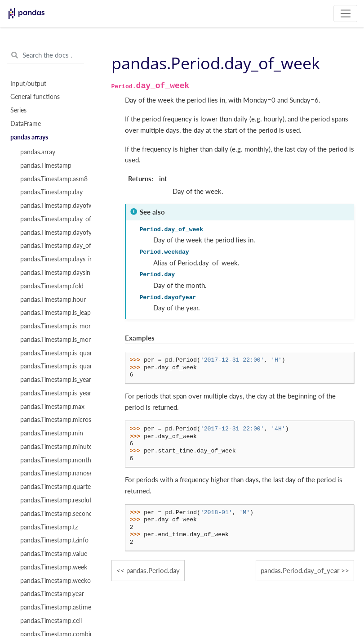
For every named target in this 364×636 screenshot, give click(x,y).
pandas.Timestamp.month (50, 460)
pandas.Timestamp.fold (50, 286)
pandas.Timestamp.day (50, 192)
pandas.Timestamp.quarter (50, 487)
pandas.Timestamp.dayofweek (50, 206)
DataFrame (26, 124)
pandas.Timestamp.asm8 (50, 179)
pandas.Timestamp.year (50, 594)
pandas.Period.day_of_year (300, 570)
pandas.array (38, 152)
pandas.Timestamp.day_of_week (50, 219)
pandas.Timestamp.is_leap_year (50, 313)
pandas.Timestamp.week (50, 567)
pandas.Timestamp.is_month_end (50, 326)
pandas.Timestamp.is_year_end (50, 380)
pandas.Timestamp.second (50, 514)
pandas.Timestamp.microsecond (50, 420)
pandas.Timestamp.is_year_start (50, 393)
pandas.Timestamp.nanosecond (50, 473)
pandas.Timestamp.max (50, 407)
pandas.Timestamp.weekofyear (50, 581)
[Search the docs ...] (45, 55)
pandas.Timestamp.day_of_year (50, 246)
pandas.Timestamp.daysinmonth (50, 273)
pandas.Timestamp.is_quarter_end (50, 353)
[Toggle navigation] (345, 13)
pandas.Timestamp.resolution (50, 500)
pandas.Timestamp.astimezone (50, 607)
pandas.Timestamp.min (50, 433)
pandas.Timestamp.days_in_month (50, 259)
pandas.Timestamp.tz (49, 527)
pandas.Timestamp (46, 166)
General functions (35, 97)
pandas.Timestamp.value (50, 554)
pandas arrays (29, 137)
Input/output (28, 84)
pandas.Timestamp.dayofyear (50, 233)
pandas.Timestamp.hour (50, 300)
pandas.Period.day (153, 570)
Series (18, 110)
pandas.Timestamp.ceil (50, 621)
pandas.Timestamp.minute (50, 447)
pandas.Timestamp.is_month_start (50, 340)
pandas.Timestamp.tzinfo (50, 540)
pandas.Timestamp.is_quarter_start (50, 366)
